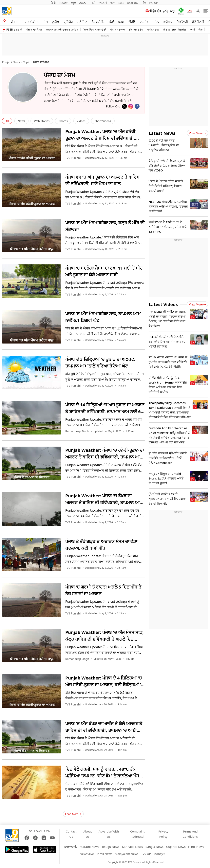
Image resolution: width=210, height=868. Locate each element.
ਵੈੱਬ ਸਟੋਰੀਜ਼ (98, 22)
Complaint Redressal (137, 834)
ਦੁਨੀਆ (56, 22)
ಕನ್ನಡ (73, 3)
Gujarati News (176, 847)
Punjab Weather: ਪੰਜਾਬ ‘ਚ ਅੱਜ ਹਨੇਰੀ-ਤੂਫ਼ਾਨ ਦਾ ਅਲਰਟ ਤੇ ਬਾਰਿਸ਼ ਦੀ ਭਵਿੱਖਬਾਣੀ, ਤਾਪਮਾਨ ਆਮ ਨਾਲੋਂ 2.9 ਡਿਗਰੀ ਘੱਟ (101, 138)
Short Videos (103, 121)
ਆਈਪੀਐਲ (196, 29)
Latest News (162, 133)
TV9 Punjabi (73, 158)
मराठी (92, 3)
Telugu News (111, 847)
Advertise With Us (109, 834)
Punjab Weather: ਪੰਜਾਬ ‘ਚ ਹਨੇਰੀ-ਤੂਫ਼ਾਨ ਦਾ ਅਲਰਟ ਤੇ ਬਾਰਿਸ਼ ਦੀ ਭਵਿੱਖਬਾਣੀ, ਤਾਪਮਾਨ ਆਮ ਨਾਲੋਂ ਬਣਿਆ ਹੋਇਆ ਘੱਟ (105, 457)
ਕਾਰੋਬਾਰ (168, 22)
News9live (87, 854)
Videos (81, 121)
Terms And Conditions (190, 834)
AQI (173, 11)
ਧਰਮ (121, 22)
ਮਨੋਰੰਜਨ (82, 22)
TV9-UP (153, 3)
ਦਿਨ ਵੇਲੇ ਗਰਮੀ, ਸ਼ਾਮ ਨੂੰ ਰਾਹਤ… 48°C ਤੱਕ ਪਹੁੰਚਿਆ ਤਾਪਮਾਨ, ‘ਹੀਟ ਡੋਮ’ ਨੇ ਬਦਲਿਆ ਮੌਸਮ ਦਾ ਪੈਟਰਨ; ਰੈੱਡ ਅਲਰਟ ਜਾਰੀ (104, 776)
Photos (63, 121)
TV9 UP (146, 854)
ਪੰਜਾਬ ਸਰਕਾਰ (118, 29)
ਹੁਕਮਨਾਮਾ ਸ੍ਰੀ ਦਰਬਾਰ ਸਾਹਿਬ (62, 29)
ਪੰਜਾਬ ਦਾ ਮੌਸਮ (34, 29)
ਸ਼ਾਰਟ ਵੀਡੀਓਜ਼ (31, 22)
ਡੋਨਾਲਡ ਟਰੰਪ (136, 29)
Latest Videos (163, 304)
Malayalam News (127, 854)
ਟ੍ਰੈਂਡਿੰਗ (69, 22)
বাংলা (112, 3)
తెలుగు (83, 3)
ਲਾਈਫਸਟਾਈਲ (150, 22)
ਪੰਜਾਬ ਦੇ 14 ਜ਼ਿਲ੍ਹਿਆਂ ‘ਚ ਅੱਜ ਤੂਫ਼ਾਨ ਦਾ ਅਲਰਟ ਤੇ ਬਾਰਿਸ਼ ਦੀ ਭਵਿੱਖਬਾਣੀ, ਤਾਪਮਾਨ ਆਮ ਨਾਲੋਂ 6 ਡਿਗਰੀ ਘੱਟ (105, 411)
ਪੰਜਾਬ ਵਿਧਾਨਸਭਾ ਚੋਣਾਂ (94, 29)
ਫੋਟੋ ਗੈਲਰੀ (198, 22)
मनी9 (143, 3)
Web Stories (42, 121)
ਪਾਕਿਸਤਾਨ (153, 29)
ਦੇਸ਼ (46, 22)
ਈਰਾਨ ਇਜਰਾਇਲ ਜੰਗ (175, 29)
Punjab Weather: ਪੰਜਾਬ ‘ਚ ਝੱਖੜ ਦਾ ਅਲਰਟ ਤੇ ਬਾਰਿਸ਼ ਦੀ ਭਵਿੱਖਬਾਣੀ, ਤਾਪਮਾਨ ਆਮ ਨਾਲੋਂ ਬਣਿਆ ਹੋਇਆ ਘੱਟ (104, 502)
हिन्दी (54, 3)
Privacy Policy (163, 834)
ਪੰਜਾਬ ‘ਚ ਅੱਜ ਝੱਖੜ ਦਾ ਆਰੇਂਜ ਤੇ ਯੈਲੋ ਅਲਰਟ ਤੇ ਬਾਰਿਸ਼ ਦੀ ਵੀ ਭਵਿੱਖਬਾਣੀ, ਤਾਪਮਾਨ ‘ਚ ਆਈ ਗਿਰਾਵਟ (104, 730)
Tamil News (104, 854)
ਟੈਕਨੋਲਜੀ (182, 22)
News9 (63, 3)
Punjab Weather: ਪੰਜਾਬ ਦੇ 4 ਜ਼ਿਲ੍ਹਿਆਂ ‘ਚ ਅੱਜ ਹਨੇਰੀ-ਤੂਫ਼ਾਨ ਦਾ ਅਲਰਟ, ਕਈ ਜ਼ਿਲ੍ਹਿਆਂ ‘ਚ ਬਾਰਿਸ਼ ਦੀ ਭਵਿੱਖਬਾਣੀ (105, 684)
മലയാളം (132, 3)
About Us (88, 834)
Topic (27, 62)
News (21, 121)
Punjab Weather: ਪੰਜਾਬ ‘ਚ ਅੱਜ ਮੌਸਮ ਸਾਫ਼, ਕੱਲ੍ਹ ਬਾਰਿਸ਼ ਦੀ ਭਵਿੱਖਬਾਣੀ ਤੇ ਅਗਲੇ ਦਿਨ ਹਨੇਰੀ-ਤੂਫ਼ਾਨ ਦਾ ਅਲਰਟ (104, 639)
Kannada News (133, 847)
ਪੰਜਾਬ (14, 22)
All (7, 121)
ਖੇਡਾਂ (112, 22)
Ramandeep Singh (77, 431)
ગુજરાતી (103, 3)
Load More (73, 814)
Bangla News (154, 847)
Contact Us (71, 834)
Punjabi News (11, 62)
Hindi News (196, 847)
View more (197, 133)
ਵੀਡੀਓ (132, 22)
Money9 (159, 854)
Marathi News (89, 847)
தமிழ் (121, 3)
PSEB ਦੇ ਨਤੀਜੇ (14, 29)
